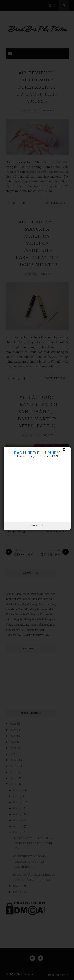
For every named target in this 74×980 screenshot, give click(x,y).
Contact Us (37, 525)
